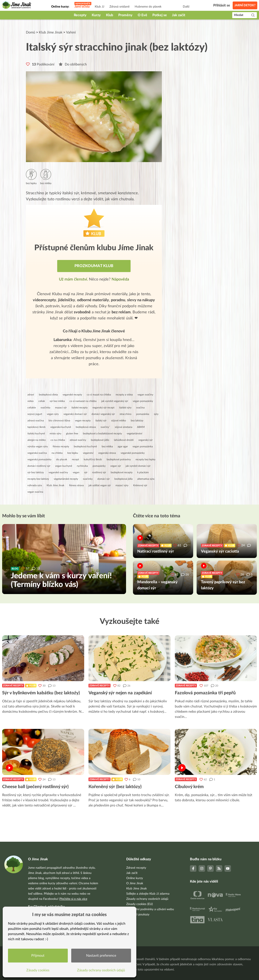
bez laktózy (137, 421)
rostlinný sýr (99, 472)
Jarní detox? (245, 5)
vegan (76, 472)
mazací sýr (61, 408)
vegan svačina (35, 492)
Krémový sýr (140, 485)
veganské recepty (72, 395)
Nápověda (120, 279)
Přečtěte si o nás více (73, 899)
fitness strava (76, 485)
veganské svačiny (58, 472)
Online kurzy (135, 878)
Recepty (80, 15)
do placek (62, 459)
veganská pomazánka (39, 459)
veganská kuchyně (61, 427)
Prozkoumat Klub (94, 266)
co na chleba (58, 440)
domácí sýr (103, 479)
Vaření (71, 32)
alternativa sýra (146, 479)
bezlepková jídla (123, 479)
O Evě (142, 15)
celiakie (32, 408)
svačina (140, 408)
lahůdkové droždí (124, 440)
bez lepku (73, 453)
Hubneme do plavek (148, 7)
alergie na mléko (37, 440)
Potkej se (160, 15)
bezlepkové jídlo (100, 440)
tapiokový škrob (36, 427)
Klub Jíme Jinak (51, 32)
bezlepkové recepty (122, 472)
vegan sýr (116, 466)
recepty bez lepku (145, 459)
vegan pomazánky (143, 401)
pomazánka (143, 414)
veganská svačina (37, 453)
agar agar (123, 446)
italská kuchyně (36, 433)
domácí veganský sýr (103, 414)
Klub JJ (99, 7)
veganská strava (107, 453)
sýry (156, 414)
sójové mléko (119, 421)
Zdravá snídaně (119, 7)
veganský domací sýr (75, 414)
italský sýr (101, 421)
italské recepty (80, 408)
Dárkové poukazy (138, 915)
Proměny (125, 15)
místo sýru (55, 433)
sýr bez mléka (57, 401)
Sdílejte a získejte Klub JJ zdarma (148, 894)
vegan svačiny (145, 395)
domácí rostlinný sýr (39, 466)
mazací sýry (122, 485)
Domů (31, 32)
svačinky (88, 479)
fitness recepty (61, 446)
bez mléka (107, 446)
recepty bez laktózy (38, 479)
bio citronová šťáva (59, 421)
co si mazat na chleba (99, 395)
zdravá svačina (36, 421)
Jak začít (179, 15)
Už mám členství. (74, 279)
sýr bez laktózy (36, 472)
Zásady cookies (38, 970)
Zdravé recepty (13, 686)
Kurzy (96, 15)
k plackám (143, 472)
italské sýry (125, 408)
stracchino (126, 414)
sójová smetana (124, 427)
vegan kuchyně (64, 466)
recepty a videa (124, 395)
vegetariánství (134, 433)
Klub (110, 15)
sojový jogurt (35, 414)
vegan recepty (83, 421)
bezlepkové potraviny (119, 459)
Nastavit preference (101, 956)
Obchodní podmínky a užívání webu (150, 909)
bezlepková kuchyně (85, 446)
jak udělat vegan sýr (100, 485)
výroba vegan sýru (38, 446)
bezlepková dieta (48, 395)
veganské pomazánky (133, 453)
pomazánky (99, 466)
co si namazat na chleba (83, 401)
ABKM (141, 427)
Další (186, 7)
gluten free (72, 433)
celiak (42, 401)
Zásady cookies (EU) (140, 904)
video (31, 401)
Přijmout (38, 956)
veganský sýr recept (103, 408)
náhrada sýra (35, 485)
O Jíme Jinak (135, 883)
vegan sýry (53, 414)
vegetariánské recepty (66, 479)
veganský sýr (145, 440)
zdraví (31, 395)
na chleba (57, 453)
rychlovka (82, 466)
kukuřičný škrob (93, 459)
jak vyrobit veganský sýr (115, 401)
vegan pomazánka (143, 446)
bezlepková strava (86, 427)
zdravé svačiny (78, 440)
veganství (88, 453)
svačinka (45, 408)
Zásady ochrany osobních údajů (147, 899)
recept (75, 459)
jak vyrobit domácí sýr (138, 466)
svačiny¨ (105, 427)
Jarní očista (82, 7)
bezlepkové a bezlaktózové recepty (102, 433)
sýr (86, 472)
